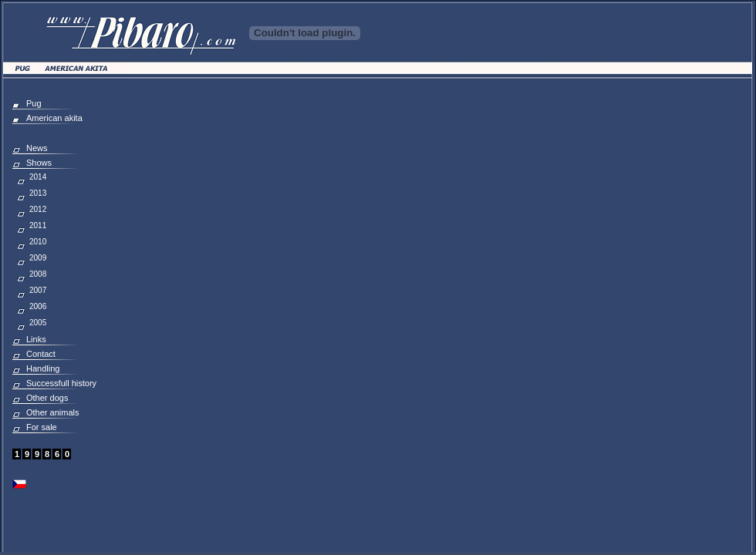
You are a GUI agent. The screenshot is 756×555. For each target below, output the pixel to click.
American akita (54, 118)
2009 (38, 258)
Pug (34, 103)
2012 (38, 209)
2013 (38, 193)
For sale (42, 427)
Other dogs (47, 398)
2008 (38, 274)
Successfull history (61, 383)
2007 (38, 290)
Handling (43, 368)
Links (36, 339)
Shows (39, 163)
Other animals (52, 412)
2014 (38, 177)
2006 (38, 306)
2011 (38, 225)
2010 (38, 242)
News (37, 148)
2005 (38, 323)
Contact (41, 354)
